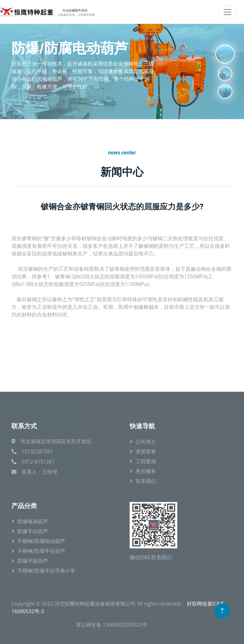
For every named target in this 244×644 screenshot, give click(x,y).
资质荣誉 (146, 451)
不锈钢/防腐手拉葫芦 (41, 551)
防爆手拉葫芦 (33, 531)
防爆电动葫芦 (33, 521)
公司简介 (146, 442)
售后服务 (146, 471)
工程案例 (146, 461)
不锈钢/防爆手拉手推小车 (46, 571)
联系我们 (146, 481)
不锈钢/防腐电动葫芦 (41, 541)
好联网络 (197, 604)
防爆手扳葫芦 (33, 561)
